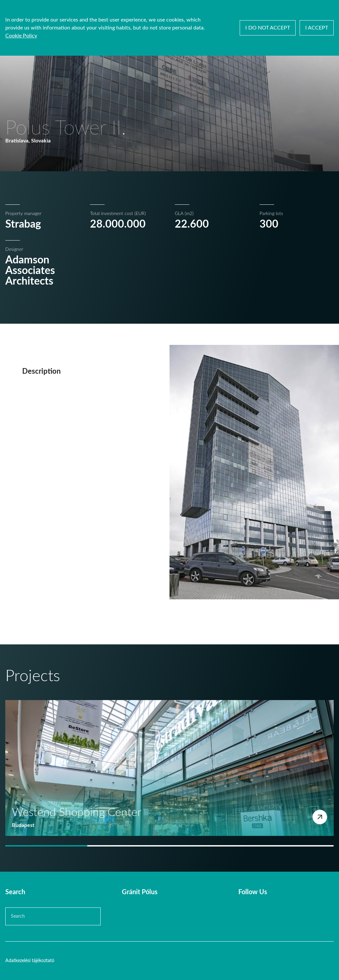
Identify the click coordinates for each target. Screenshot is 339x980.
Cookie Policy (21, 36)
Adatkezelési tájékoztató (30, 961)
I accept (317, 28)
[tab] (46, 846)
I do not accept (268, 28)
